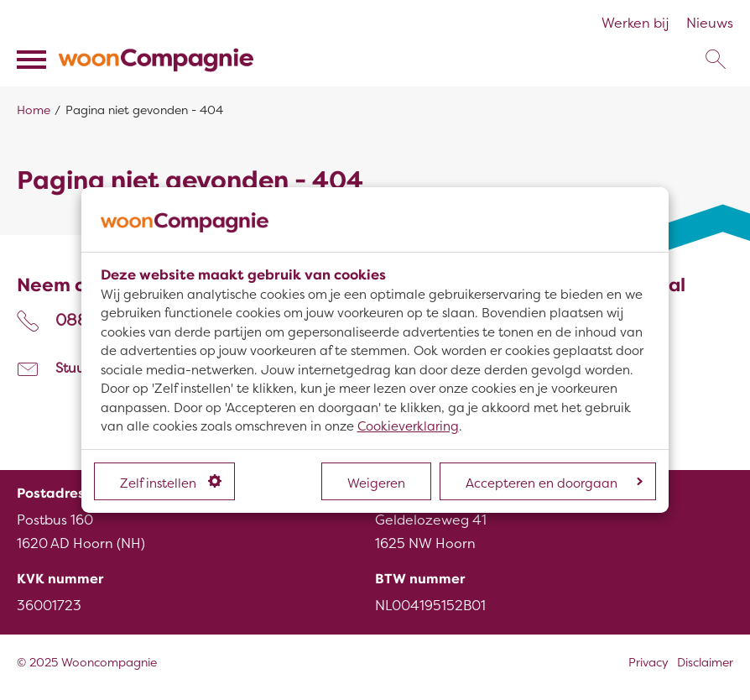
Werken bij (635, 24)
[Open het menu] (34, 60)
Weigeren (376, 483)
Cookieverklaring (408, 426)
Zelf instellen (171, 483)
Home (34, 110)
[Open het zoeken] (715, 60)
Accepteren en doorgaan (554, 483)
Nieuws (710, 24)
